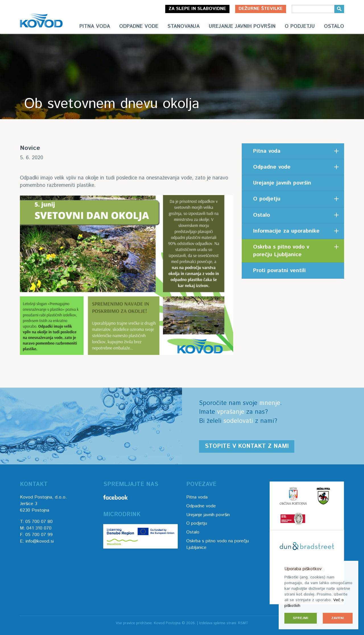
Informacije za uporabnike (286, 231)
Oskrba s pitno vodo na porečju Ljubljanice (218, 544)
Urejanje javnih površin (242, 26)
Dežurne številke (261, 9)
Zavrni (338, 618)
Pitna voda (95, 26)
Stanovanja (184, 26)
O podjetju (300, 26)
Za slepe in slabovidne (197, 9)
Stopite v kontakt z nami (247, 446)
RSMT (243, 623)
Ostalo (334, 26)
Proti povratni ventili (279, 271)
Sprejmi (301, 618)
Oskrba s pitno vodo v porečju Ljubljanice (281, 251)
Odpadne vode (139, 26)
